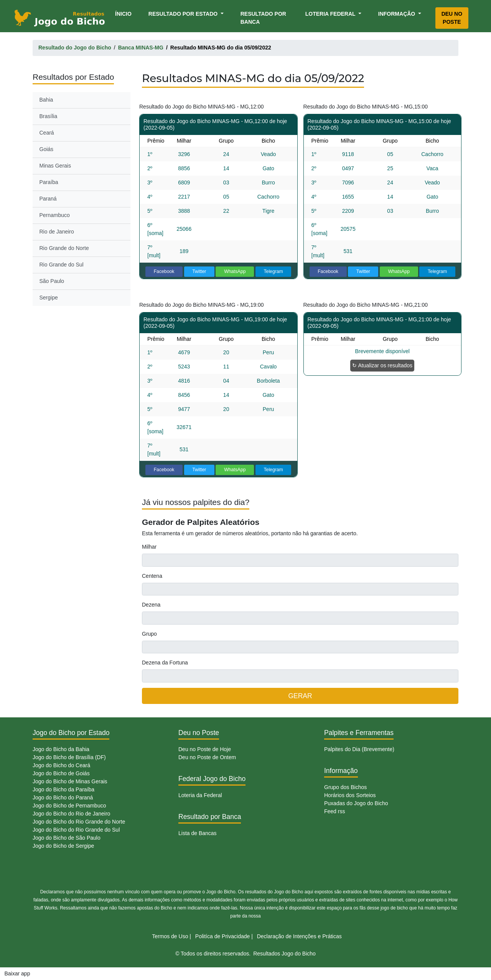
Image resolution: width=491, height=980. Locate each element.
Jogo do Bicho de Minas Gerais (70, 781)
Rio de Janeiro (57, 232)
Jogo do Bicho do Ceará (61, 765)
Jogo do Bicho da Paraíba (63, 789)
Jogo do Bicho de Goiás (61, 773)
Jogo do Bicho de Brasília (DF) (69, 757)
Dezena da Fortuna (165, 663)
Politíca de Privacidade (222, 936)
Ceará (47, 133)
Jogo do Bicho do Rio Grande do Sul (76, 830)
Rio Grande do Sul (62, 265)
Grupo (149, 634)
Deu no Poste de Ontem (207, 757)
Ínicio (125, 13)
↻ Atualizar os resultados (382, 365)
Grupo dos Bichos (345, 787)
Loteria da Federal (200, 795)
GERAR (300, 696)
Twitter (199, 271)
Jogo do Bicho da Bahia (61, 749)
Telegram (273, 271)
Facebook (164, 271)
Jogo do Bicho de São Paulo (67, 838)
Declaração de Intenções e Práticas (299, 936)
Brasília (49, 116)
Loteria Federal (331, 14)
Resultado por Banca (263, 18)
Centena (152, 576)
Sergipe (49, 298)
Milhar (149, 547)
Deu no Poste (452, 18)
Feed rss (334, 811)
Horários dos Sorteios (350, 795)
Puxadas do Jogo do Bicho (356, 803)
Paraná (48, 199)
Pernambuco (55, 215)
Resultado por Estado (184, 14)
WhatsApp (235, 271)
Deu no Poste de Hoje (205, 749)
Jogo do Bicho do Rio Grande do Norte (79, 822)
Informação (397, 14)
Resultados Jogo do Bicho (284, 954)
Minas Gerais (55, 166)
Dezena (151, 605)
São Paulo (52, 281)
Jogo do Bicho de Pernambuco (69, 806)
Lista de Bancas (198, 833)
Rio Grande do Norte (64, 248)
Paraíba (49, 182)
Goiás (47, 149)
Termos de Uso (170, 936)
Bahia (46, 100)
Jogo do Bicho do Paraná (63, 797)
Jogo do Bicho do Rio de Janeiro (71, 814)
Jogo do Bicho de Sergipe (63, 846)
